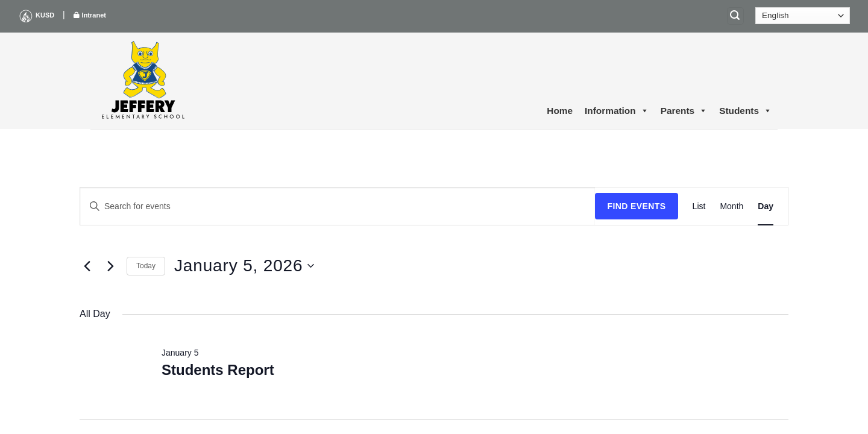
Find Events (636, 206)
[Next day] (110, 266)
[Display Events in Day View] (766, 206)
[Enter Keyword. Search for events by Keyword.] (338, 206)
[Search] (735, 16)
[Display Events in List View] (699, 206)
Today (146, 266)
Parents (684, 111)
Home (560, 111)
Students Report (218, 370)
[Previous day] (87, 266)
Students (745, 111)
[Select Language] (803, 16)
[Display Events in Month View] (731, 206)
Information (617, 111)
